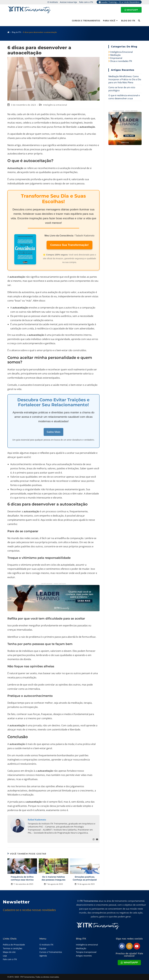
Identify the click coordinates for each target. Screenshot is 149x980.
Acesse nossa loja (68, 2)
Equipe (43, 948)
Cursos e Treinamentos (51, 952)
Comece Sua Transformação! (69, 245)
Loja (5, 956)
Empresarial (116, 58)
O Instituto (53, 2)
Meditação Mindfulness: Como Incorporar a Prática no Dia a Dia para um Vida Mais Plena (125, 79)
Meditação (115, 55)
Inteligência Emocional (121, 52)
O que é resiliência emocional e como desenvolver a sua (124, 97)
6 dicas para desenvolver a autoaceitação (40, 32)
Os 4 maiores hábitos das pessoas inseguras (53, 878)
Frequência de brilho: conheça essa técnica (22, 878)
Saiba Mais (53, 432)
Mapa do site (9, 952)
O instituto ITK (46, 945)
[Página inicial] (8, 32)
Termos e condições (13, 948)
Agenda (43, 956)
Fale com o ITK (86, 2)
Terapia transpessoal (86, 952)
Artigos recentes (84, 956)
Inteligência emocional (55, 105)
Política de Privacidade (14, 945)
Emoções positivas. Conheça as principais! (85, 878)
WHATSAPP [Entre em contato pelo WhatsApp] (131, 10)
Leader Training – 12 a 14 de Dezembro (119, 2)
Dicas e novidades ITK (121, 61)
